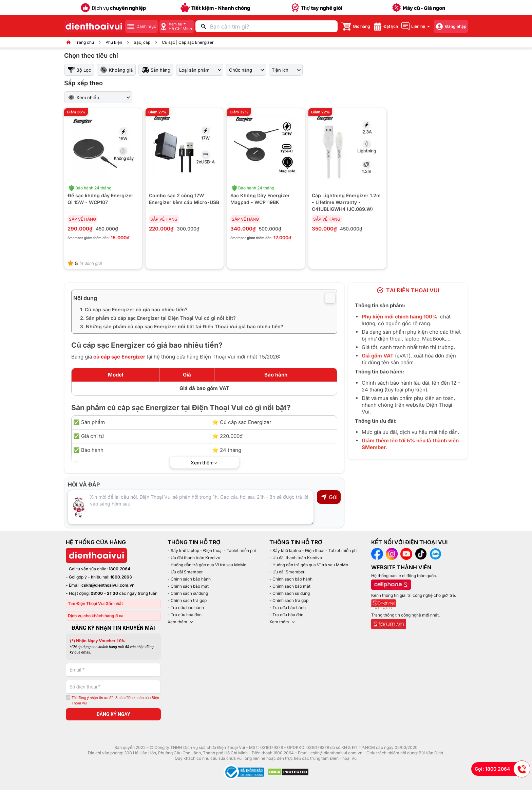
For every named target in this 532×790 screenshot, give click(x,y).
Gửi (329, 497)
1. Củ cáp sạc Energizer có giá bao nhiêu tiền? (134, 309)
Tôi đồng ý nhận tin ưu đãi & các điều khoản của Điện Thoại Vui (115, 701)
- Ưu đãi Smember (185, 572)
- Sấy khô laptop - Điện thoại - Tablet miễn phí (212, 550)
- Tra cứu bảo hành (186, 608)
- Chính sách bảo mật (188, 586)
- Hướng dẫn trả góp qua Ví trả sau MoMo (207, 565)
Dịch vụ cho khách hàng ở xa (96, 616)
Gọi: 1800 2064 (502, 769)
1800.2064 (119, 569)
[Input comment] (191, 507)
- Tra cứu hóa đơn (185, 615)
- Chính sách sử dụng (188, 593)
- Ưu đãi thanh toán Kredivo (194, 558)
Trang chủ (84, 42)
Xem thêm (181, 622)
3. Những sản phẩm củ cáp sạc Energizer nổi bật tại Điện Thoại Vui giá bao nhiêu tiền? (182, 326)
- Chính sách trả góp (187, 600)
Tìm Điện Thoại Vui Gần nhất (95, 603)
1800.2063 (121, 577)
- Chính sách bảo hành (189, 579)
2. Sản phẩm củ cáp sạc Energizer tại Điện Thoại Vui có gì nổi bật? (158, 318)
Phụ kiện (114, 42)
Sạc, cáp (142, 42)
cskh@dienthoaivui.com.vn (108, 585)
